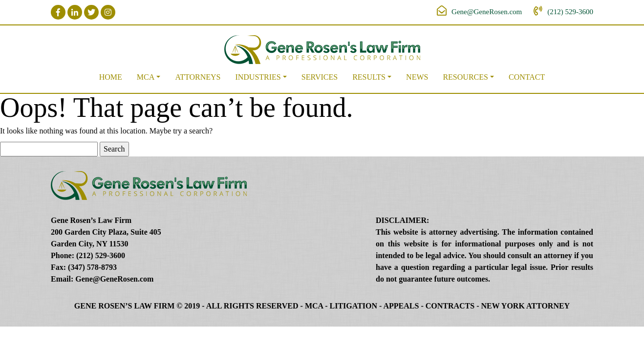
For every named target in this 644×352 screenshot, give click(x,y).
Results (369, 77)
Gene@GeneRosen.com (487, 12)
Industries (258, 77)
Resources (465, 77)
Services (320, 77)
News (417, 77)
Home (111, 77)
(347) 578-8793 (92, 267)
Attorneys (198, 77)
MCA (146, 77)
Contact (527, 77)
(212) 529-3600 (570, 12)
